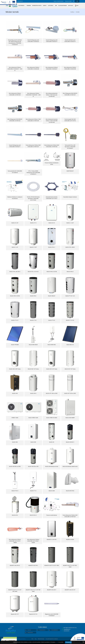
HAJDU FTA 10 (15, 491)
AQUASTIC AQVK (70, 540)
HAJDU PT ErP (52, 320)
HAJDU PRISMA (15, 345)
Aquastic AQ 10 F (15, 614)
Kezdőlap (72, 12)
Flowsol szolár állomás (52, 515)
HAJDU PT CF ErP (70, 320)
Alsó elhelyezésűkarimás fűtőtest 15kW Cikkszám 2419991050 (52, 95)
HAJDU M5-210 (70, 345)
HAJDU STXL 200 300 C (15, 272)
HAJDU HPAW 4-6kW (33, 418)
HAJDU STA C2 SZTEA (52, 272)
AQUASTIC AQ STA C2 (15, 565)
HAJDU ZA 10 (52, 223)
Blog (36, 639)
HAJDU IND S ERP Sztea (15, 369)
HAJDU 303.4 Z (33, 515)
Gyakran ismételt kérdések (58, 1)
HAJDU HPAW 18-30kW (52, 418)
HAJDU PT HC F (15, 320)
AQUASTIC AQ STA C (33, 565)
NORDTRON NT (70, 171)
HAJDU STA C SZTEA (15, 296)
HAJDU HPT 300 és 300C (52, 393)
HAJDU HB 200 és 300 (33, 466)
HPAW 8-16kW (15, 418)
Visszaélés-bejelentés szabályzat (52, 639)
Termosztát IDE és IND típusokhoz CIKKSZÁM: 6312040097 (70, 147)
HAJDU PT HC (33, 320)
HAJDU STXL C (52, 247)
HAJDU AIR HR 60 (70, 491)
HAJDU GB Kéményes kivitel (52, 466)
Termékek (78, 12)
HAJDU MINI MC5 (52, 345)
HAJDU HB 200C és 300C (15, 466)
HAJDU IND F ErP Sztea (33, 369)
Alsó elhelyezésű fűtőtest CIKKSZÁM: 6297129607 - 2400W (33, 541)
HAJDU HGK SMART (70, 418)
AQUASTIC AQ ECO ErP (70, 590)
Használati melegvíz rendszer (70, 197)
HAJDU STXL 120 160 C (33, 272)
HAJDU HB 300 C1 (70, 442)
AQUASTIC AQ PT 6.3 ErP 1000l (52, 565)
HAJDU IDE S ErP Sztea (52, 369)
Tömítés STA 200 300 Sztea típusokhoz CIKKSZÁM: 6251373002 (33, 199)
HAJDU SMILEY (52, 296)
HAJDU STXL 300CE (70, 247)
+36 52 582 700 (20, 1)
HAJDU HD (52, 442)
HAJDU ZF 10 (33, 223)
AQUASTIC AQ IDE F (52, 590)
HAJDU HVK (15, 393)
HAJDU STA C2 (70, 272)
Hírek (32, 639)
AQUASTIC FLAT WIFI (52, 540)
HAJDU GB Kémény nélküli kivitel (70, 466)
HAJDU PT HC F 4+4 (70, 296)
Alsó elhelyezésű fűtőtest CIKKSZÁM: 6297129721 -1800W (15, 541)
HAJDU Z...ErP (15, 247)
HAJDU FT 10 (33, 491)
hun (77, 6)
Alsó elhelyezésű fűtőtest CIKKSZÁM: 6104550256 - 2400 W (33, 95)
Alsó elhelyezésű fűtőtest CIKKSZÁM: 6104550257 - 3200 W (15, 69)
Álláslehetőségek (41, 639)
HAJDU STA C (33, 296)
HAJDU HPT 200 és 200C (70, 393)
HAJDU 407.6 (15, 515)
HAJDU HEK (33, 442)
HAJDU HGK (15, 442)
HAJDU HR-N (33, 393)
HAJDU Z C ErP (33, 247)
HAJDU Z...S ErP (70, 223)
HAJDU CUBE (52, 491)
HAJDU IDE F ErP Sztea (70, 369)
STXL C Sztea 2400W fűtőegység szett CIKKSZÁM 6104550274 (33, 173)
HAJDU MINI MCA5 (33, 345)
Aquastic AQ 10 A (33, 614)
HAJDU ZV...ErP (15, 223)
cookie (57, 642)
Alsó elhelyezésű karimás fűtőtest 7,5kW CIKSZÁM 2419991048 (52, 121)
